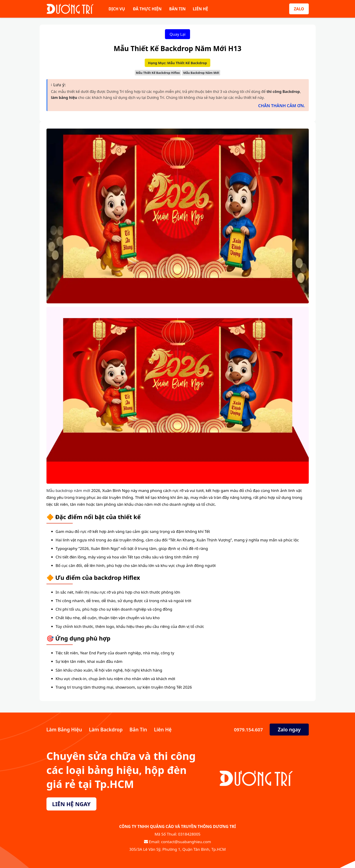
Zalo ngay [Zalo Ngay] (289, 730)
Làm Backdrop (106, 730)
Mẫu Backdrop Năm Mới (201, 73)
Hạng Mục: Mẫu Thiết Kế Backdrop (178, 63)
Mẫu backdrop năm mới (68, 490)
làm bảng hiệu (64, 98)
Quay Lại (177, 34)
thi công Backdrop (283, 92)
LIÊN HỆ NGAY (71, 804)
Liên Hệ (163, 730)
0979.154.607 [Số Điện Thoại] (248, 730)
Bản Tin (138, 730)
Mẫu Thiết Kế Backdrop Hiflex (158, 73)
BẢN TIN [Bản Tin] (177, 9)
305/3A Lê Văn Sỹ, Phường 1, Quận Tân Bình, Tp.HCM (177, 849)
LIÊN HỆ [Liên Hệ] (200, 9)
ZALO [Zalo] (299, 9)
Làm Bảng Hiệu (64, 730)
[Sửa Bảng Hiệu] (70, 9)
